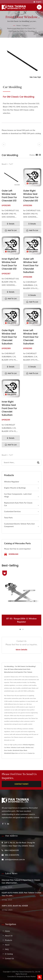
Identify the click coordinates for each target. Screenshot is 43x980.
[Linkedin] (8, 824)
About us (9, 936)
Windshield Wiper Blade (20, 750)
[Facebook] (3, 824)
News (7, 945)
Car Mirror (7, 747)
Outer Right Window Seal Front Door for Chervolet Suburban (9, 337)
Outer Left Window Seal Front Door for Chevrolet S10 (9, 196)
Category (26, 25)
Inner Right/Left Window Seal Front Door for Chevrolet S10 (10, 264)
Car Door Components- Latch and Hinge (18, 495)
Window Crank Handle (18, 747)
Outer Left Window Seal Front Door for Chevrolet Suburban (31, 266)
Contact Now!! (21, 784)
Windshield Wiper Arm (11, 753)
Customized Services (12, 511)
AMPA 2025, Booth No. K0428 (15, 906)
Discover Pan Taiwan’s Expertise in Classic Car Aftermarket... (21, 881)
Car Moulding (30, 31)
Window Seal (29, 747)
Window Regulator (12, 482)
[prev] (4, 144)
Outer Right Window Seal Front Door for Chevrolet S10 (31, 196)
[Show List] (40, 155)
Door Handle (8, 750)
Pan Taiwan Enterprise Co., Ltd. (27, 972)
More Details (22, 650)
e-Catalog (9, 954)
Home (19, 25)
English (39, 2)
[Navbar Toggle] (39, 7)
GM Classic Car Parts (16, 31)
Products (8, 940)
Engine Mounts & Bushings (15, 488)
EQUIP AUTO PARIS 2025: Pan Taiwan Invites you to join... (21, 894)
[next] (39, 144)
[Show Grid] (37, 155)
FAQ (7, 949)
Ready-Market (31, 976)
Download (11, 554)
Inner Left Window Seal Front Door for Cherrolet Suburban (31, 337)
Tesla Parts (8, 518)
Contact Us (31, 753)
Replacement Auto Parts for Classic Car (21, 28)
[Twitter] (5, 824)
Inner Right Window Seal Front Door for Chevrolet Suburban (9, 408)
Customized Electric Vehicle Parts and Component (19, 525)
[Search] (19, 462)
